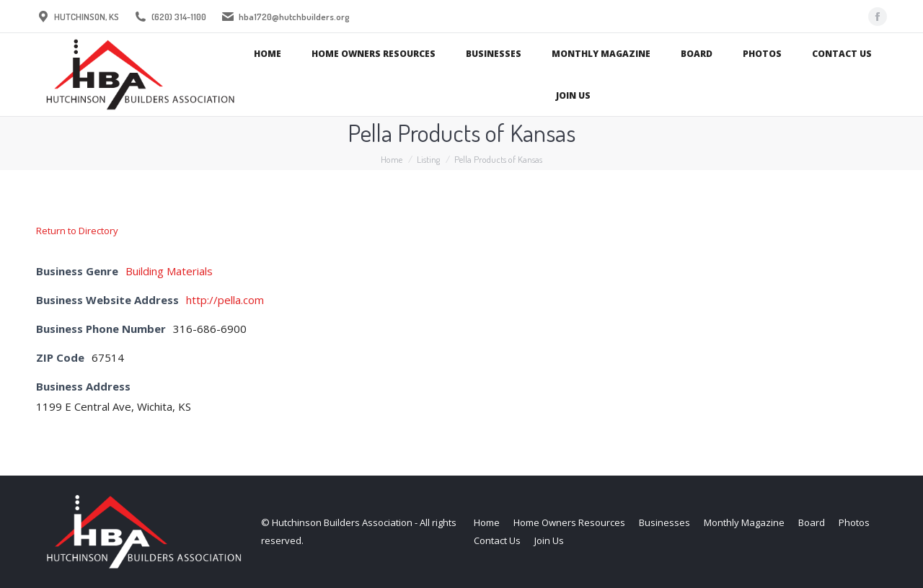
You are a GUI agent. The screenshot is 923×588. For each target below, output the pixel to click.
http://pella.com (225, 300)
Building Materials (169, 271)
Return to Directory (77, 231)
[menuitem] (268, 54)
